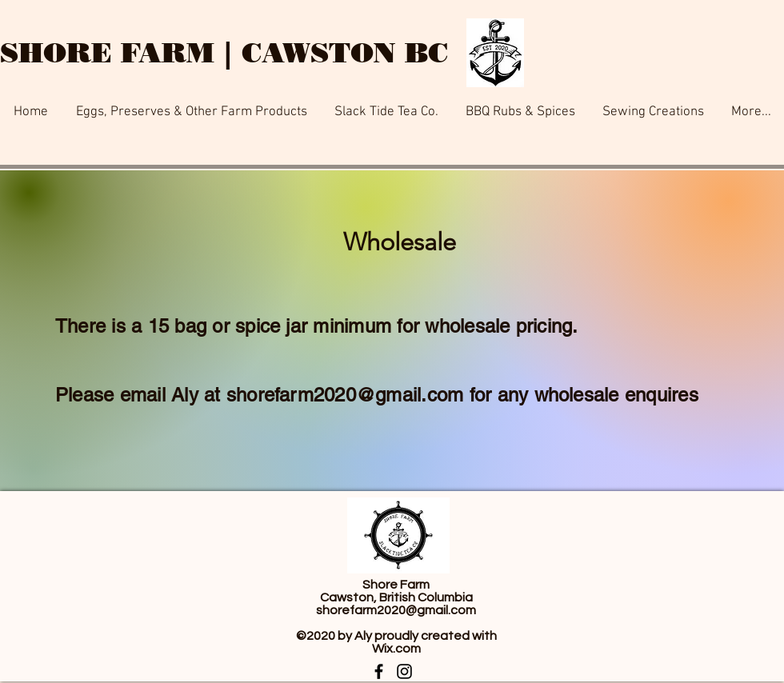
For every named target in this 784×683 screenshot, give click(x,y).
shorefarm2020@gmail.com (345, 395)
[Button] (280, 4)
